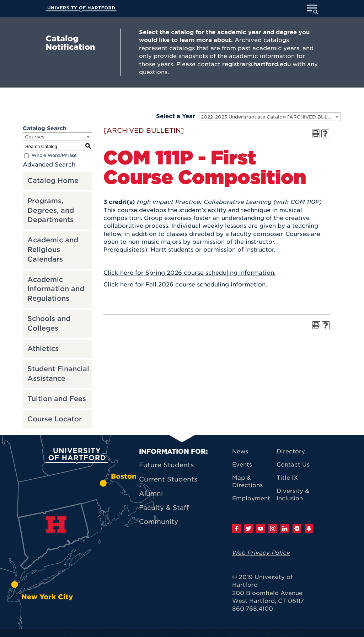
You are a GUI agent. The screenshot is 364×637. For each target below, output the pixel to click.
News (240, 451)
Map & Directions (247, 481)
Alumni (151, 493)
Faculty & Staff (164, 508)
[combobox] (270, 117)
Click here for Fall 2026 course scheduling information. (185, 285)
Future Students (166, 465)
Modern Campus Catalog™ (265, 633)
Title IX (287, 478)
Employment (251, 498)
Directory (291, 451)
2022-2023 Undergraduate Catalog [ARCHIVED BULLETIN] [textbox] (271, 117)
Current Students (168, 479)
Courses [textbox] (35, 137)
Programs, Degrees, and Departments (51, 210)
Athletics (43, 349)
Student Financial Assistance (58, 374)
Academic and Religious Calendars (53, 249)
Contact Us (293, 465)
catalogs (82, 633)
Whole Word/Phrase (54, 156)
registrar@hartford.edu (256, 64)
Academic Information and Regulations (56, 289)
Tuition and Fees (57, 399)
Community (159, 522)
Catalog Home (53, 181)
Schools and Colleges (49, 323)
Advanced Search (49, 165)
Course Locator (55, 419)
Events (242, 465)
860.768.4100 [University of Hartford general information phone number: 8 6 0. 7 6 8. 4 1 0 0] (253, 609)
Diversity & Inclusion (293, 495)
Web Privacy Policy (261, 553)
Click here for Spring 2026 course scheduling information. (189, 273)
